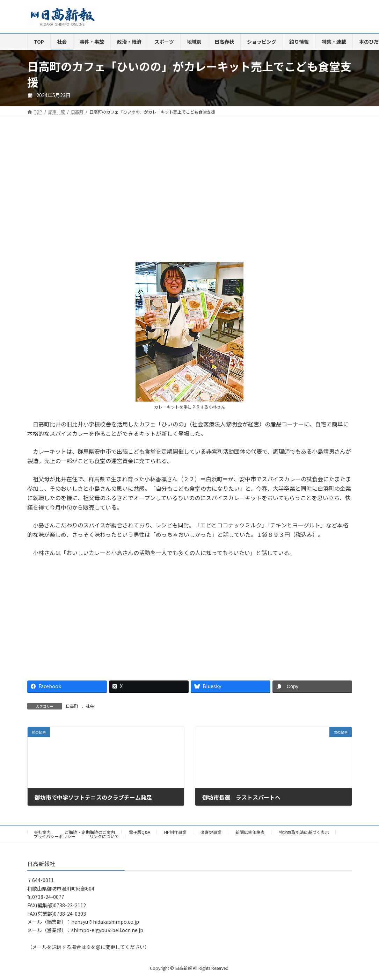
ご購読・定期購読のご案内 (90, 832)
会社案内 (42, 832)
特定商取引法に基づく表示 (304, 832)
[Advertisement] (106, 195)
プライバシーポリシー (54, 836)
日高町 (72, 706)
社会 (90, 706)
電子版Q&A (140, 832)
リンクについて (104, 836)
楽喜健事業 (211, 832)
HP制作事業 (175, 832)
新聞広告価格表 (250, 832)
